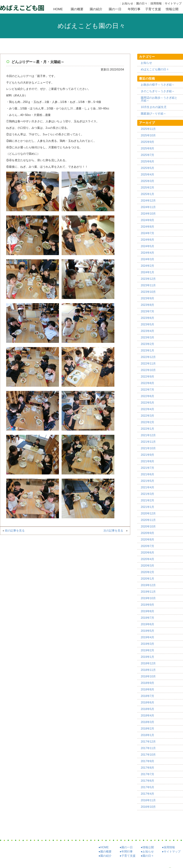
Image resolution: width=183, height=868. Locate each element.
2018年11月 (148, 670)
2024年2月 (148, 266)
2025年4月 (148, 174)
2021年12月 (148, 435)
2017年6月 (148, 781)
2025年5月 (148, 168)
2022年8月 (148, 383)
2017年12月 (148, 742)
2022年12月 (148, 357)
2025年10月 (148, 135)
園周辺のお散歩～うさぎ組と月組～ (159, 99)
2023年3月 (148, 337)
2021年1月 (148, 507)
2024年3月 (148, 259)
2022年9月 (148, 377)
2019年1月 (148, 657)
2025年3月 (148, 181)
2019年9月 (148, 605)
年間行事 (134, 9)
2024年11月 (148, 207)
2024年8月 (148, 227)
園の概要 (77, 9)
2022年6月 (148, 396)
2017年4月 (148, 794)
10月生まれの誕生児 (154, 107)
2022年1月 (148, 429)
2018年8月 (148, 689)
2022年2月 (148, 422)
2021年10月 (148, 448)
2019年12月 (148, 585)
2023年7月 (148, 311)
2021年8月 (148, 461)
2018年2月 (148, 729)
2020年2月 (148, 572)
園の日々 (142, 4)
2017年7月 (148, 774)
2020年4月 (148, 559)
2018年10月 (148, 676)
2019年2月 (148, 650)
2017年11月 (148, 748)
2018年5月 (148, 709)
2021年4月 (148, 487)
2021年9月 (148, 455)
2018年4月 (148, 716)
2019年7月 (148, 618)
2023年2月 (148, 344)
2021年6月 (148, 474)
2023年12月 (148, 279)
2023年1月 (148, 350)
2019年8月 (148, 611)
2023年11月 (148, 285)
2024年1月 (148, 272)
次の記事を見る (115, 531)
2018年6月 (148, 702)
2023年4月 (148, 331)
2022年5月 (148, 403)
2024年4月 (148, 253)
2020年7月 (148, 546)
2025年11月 (148, 129)
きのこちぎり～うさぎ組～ (158, 91)
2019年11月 (148, 592)
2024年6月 (148, 240)
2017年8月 (148, 768)
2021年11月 (148, 442)
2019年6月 (148, 624)
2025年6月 (148, 161)
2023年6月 (148, 318)
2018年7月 (148, 696)
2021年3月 (148, 494)
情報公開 (172, 9)
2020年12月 (148, 513)
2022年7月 (148, 390)
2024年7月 (148, 233)
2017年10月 (148, 755)
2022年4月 (148, 409)
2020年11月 (148, 520)
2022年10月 (148, 370)
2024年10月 (148, 214)
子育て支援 (153, 9)
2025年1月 (148, 194)
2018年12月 (148, 663)
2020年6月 (148, 553)
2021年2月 (148, 500)
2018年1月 (148, 735)
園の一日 (115, 9)
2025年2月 (148, 188)
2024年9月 (148, 220)
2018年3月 (148, 722)
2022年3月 (148, 416)
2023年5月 (148, 324)
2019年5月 (148, 631)
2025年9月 (148, 142)
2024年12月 (148, 201)
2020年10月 (148, 526)
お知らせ (128, 4)
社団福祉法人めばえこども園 (22, 8)
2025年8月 (148, 148)
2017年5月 (148, 787)
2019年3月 (148, 644)
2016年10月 (148, 807)
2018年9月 (148, 683)
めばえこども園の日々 (155, 69)
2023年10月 (148, 292)
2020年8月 (148, 540)
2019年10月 (148, 598)
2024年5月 (148, 246)
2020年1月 (148, 579)
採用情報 (156, 4)
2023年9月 (148, 298)
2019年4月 (148, 637)
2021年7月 (148, 468)
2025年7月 (148, 155)
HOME (58, 9)
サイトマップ (173, 4)
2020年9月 (148, 533)
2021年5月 (148, 481)
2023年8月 (148, 305)
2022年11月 (148, 364)
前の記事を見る (16, 531)
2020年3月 (148, 566)
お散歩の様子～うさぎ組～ (158, 85)
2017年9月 (148, 761)
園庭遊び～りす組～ (153, 114)
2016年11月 (148, 800)
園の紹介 (96, 9)
